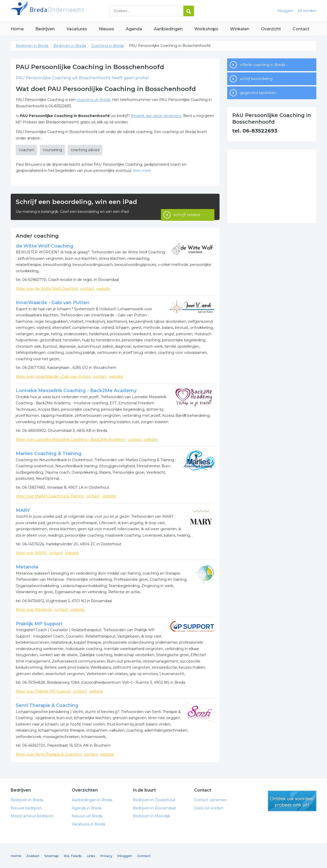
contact (87, 289)
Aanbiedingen (168, 29)
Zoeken (33, 856)
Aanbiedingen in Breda (92, 800)
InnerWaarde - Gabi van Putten (53, 303)
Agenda (134, 29)
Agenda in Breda (87, 808)
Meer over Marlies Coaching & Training (50, 496)
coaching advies (85, 150)
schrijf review (187, 207)
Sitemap (52, 856)
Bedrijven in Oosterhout (154, 800)
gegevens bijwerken (258, 93)
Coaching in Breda (107, 46)
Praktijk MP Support (39, 624)
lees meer (142, 171)
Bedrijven (45, 29)
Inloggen (125, 856)
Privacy (106, 856)
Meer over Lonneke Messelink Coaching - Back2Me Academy (71, 439)
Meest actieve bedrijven (32, 816)
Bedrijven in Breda (74, 11)
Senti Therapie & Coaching (47, 705)
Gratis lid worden (209, 808)
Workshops (206, 29)
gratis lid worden (292, 801)
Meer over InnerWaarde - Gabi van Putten (53, 377)
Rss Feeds (73, 856)
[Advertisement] (272, 186)
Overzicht (271, 29)
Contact (301, 29)
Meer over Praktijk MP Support (43, 691)
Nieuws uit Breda (87, 816)
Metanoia (27, 567)
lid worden (307, 11)
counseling (52, 150)
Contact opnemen (210, 800)
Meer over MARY (32, 553)
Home (17, 29)
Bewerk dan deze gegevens (156, 116)
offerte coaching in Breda (263, 65)
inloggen (285, 11)
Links (91, 856)
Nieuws (106, 29)
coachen (26, 150)
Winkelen (240, 29)
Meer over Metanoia (34, 610)
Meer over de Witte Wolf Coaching (47, 289)
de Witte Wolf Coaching (45, 246)
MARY (23, 510)
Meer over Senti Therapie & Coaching (49, 754)
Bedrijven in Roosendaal (154, 808)
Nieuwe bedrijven (26, 808)
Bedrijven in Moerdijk (152, 816)
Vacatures (77, 29)
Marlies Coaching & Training (49, 454)
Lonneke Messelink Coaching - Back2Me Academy (76, 391)
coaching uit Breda (93, 100)
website (103, 289)
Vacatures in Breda (88, 824)
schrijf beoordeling (256, 79)
